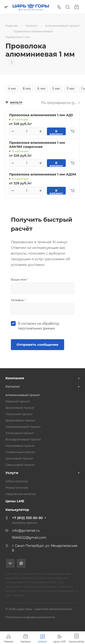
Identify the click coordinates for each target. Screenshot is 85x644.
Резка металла (17, 488)
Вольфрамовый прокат (23, 439)
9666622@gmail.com (29, 538)
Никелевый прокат (20, 446)
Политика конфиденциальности (30, 617)
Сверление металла (21, 494)
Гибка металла (17, 481)
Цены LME (15, 501)
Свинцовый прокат (20, 465)
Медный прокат (18, 401)
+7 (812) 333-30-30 (27, 518)
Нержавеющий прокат (23, 427)
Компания (15, 378)
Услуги (12, 473)
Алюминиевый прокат (23, 395)
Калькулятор (17, 510)
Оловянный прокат (20, 452)
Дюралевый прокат (20, 420)
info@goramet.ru (26, 531)
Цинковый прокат (19, 458)
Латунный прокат (19, 414)
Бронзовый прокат (20, 408)
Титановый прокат (20, 433)
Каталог (13, 386)
